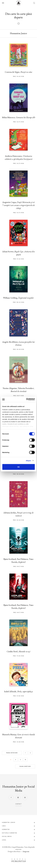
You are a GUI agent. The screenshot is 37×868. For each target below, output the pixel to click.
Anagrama (26, 851)
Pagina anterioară (12, 753)
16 (25, 760)
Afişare (28, 461)
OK (18, 467)
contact (19, 804)
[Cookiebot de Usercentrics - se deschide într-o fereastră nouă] (26, 399)
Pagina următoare (25, 766)
